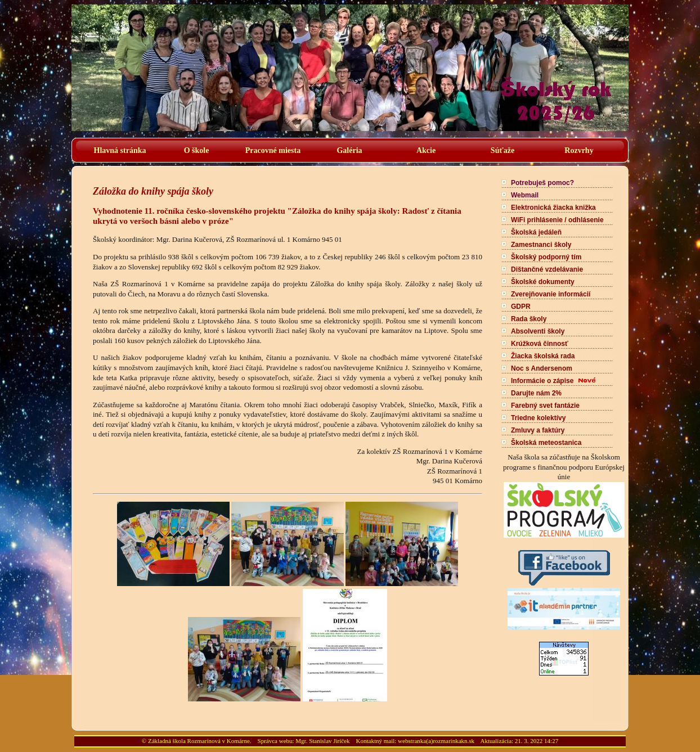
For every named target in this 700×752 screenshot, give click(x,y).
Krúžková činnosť (540, 344)
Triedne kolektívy (538, 418)
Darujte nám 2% (536, 393)
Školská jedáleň (536, 232)
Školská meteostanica (546, 443)
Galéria (349, 150)
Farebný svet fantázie (545, 406)
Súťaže (502, 150)
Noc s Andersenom (542, 368)
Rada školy (529, 319)
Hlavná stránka (120, 150)
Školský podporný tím (546, 257)
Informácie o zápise (542, 381)
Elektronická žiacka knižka (553, 208)
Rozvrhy (579, 150)
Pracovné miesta (273, 150)
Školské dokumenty (543, 282)
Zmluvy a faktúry (538, 430)
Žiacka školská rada (543, 356)
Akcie (426, 150)
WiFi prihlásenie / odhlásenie (557, 220)
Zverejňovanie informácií (551, 294)
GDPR (521, 307)
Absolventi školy (538, 331)
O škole (197, 150)
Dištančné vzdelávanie (547, 269)
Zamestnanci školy (541, 245)
